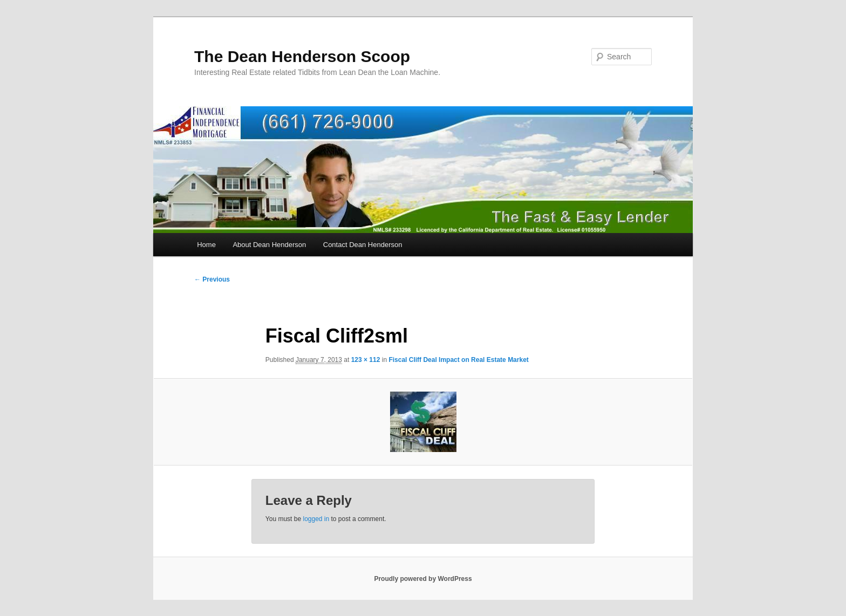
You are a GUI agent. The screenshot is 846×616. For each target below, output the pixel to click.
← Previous (212, 279)
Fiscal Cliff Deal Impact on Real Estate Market (458, 360)
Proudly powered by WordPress (423, 579)
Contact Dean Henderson (363, 245)
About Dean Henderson (269, 245)
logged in (316, 519)
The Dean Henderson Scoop (302, 56)
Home (206, 245)
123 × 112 (366, 360)
